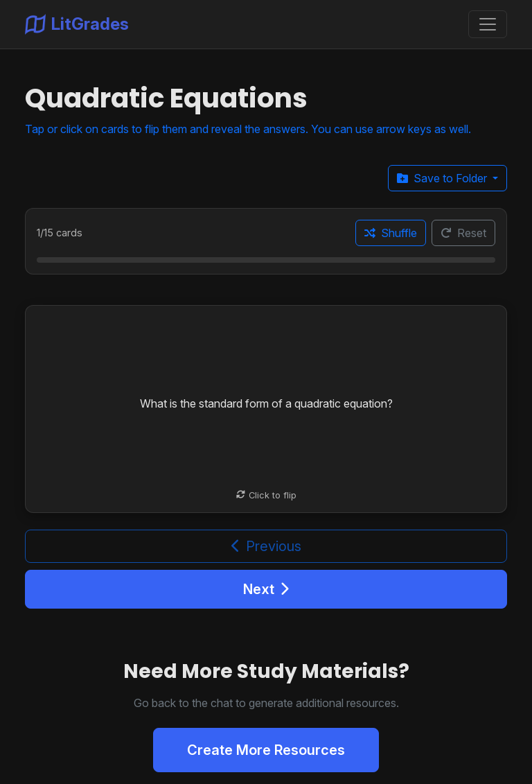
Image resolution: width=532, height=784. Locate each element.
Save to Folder (443, 178)
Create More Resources (266, 750)
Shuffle (391, 233)
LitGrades (77, 24)
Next (266, 589)
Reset (463, 233)
